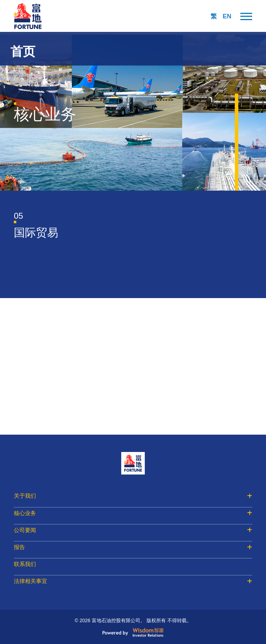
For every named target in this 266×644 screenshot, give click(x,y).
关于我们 (133, 496)
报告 (133, 547)
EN (227, 16)
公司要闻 (133, 530)
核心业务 (133, 513)
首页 (23, 51)
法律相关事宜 (133, 581)
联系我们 (25, 564)
